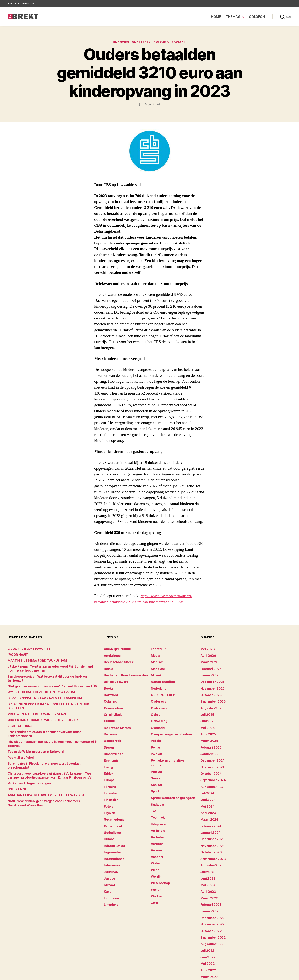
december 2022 (211, 892)
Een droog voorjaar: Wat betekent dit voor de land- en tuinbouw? (49, 677)
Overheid (162, 43)
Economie (111, 750)
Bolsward (110, 691)
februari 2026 (210, 667)
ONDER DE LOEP (162, 691)
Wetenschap (159, 857)
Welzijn (156, 851)
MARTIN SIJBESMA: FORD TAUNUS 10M (33, 661)
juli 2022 (206, 922)
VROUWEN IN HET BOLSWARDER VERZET (34, 707)
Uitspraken (158, 803)
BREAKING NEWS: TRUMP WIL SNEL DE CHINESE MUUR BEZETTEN (50, 701)
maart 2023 (208, 874)
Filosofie (110, 780)
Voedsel (156, 833)
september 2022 (212, 910)
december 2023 (211, 821)
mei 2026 (207, 649)
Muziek (156, 673)
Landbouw (111, 874)
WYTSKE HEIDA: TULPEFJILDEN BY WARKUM (37, 689)
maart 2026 (208, 661)
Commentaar (113, 703)
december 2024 (211, 750)
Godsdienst (112, 815)
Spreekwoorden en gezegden (170, 780)
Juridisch (110, 851)
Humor (109, 821)
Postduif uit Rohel (19, 746)
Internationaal (113, 839)
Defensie (110, 726)
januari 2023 (209, 886)
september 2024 (212, 768)
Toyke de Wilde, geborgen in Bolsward (32, 740)
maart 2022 (208, 945)
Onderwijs (158, 697)
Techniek (157, 797)
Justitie (109, 857)
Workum (156, 868)
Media (155, 655)
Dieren (108, 738)
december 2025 (211, 679)
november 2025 (211, 685)
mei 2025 (207, 720)
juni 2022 (207, 928)
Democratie (112, 732)
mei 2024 (207, 791)
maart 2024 (208, 803)
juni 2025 (207, 714)
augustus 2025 (211, 703)
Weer (154, 845)
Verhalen (157, 815)
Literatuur (157, 649)
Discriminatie (113, 744)
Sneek (155, 762)
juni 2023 (207, 857)
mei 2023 (207, 862)
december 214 (210, 957)
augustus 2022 (211, 916)
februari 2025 (210, 738)
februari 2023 (210, 880)
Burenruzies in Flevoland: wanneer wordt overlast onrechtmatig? (50, 752)
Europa (109, 768)
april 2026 (207, 655)
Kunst (108, 868)
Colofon (257, 17)
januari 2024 (209, 815)
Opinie (155, 709)
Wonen (156, 862)
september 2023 (212, 839)
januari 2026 (209, 673)
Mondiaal (157, 667)
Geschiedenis (113, 803)
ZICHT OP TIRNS (18, 718)
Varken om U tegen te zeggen (27, 768)
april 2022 (207, 939)
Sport (155, 774)
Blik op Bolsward (115, 679)
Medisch (157, 661)
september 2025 (212, 697)
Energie (109, 756)
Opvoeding (158, 714)
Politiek (156, 744)
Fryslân (109, 797)
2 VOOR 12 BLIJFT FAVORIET (26, 649)
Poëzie (155, 732)
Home (216, 17)
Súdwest (157, 786)
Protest (156, 756)
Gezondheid (112, 809)
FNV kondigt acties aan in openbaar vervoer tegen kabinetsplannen (51, 724)
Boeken (109, 685)
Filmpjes (110, 774)
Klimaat (109, 862)
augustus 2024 (211, 774)
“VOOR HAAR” (17, 655)
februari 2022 (210, 951)
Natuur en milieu (162, 679)
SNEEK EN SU (16, 774)
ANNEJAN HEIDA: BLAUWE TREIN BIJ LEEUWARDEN (40, 780)
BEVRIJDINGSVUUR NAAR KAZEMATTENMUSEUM (40, 695)
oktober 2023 (209, 833)
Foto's (108, 791)
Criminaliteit (112, 709)
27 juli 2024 (152, 105)
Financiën (120, 43)
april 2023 (207, 868)
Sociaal (181, 43)
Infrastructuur (113, 827)
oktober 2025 (209, 691)
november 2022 (211, 898)
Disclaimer (254, 975)
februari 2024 (210, 809)
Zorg (154, 874)
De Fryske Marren (116, 720)
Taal (154, 791)
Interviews (111, 845)
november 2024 (211, 756)
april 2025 (207, 726)
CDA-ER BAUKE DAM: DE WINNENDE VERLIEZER (38, 713)
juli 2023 (206, 851)
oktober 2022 (209, 904)
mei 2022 (207, 934)
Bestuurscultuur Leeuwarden (123, 673)
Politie (155, 738)
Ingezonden (112, 833)
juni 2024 (207, 786)
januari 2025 (209, 744)
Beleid (108, 667)
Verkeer (156, 821)
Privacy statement (279, 975)
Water (155, 839)
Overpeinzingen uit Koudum (169, 726)
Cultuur (109, 714)
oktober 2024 (210, 762)
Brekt (22, 975)
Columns (110, 697)
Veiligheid (157, 809)
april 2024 (207, 797)
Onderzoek (141, 43)
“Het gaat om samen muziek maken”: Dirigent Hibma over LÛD (48, 683)
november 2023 (211, 827)
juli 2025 (206, 709)
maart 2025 (208, 732)
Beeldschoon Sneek (117, 661)
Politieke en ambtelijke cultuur (171, 750)
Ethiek (108, 762)
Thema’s (233, 17)
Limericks (111, 880)
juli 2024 (207, 780)
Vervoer (156, 827)
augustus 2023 (211, 845)
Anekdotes (111, 655)
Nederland (158, 685)
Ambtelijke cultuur (116, 649)
